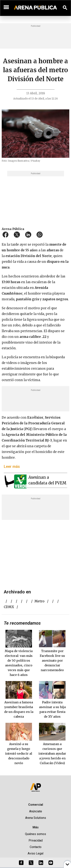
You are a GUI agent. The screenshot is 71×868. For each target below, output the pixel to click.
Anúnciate (36, 811)
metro (39, 601)
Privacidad (36, 840)
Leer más (12, 466)
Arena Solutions (36, 818)
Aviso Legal (35, 853)
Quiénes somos (35, 834)
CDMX (9, 607)
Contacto (36, 847)
